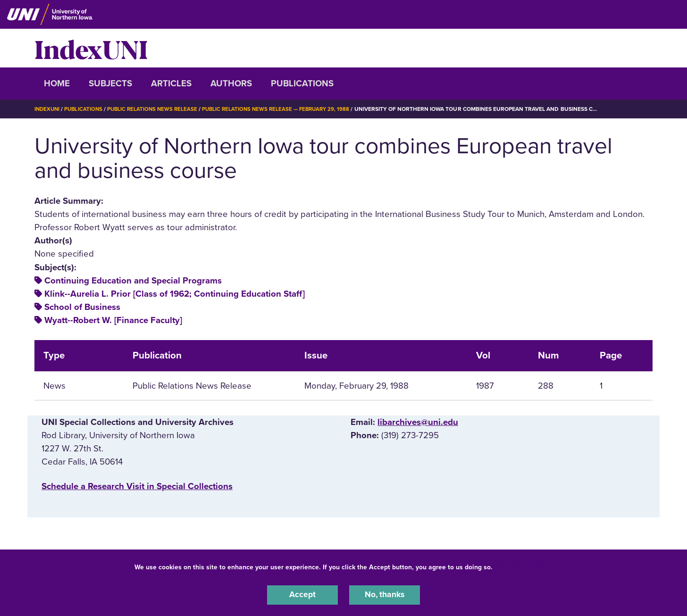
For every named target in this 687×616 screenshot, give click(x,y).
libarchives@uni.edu (418, 422)
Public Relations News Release (157, 109)
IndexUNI (91, 48)
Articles (171, 83)
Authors (231, 83)
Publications (302, 83)
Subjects (110, 83)
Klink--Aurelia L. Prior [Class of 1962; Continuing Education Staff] (175, 293)
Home (57, 83)
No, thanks (385, 594)
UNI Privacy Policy (524, 566)
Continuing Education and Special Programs (133, 280)
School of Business (82, 307)
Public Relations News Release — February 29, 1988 (286, 109)
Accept (302, 594)
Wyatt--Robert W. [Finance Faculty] (113, 320)
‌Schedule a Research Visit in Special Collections (137, 486)
